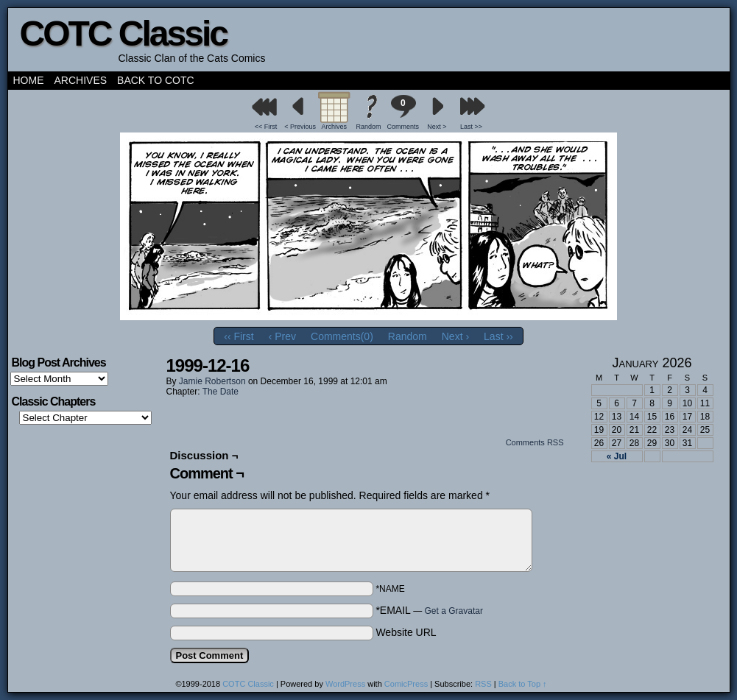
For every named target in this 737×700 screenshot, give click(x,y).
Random (368, 127)
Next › (455, 336)
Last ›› (498, 336)
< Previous (300, 127)
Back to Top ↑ (523, 684)
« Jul (617, 456)
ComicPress (406, 684)
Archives (81, 80)
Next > (437, 127)
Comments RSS (535, 442)
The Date (221, 392)
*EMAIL (429, 610)
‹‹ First (239, 336)
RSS (483, 684)
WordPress (345, 684)
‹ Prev (282, 336)
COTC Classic (123, 33)
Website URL (406, 632)
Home (29, 80)
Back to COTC (156, 80)
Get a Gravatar (454, 611)
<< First (266, 127)
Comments (403, 112)
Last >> (471, 127)
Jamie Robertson (212, 381)
